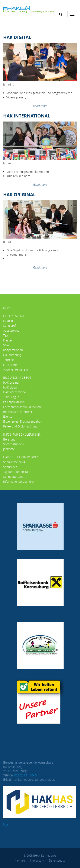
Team (7, 335)
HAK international (15, 392)
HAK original (11, 382)
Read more (40, 106)
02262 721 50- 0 (25, 775)
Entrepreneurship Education (22, 407)
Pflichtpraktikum (14, 402)
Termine (9, 360)
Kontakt (20, 861)
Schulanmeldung (14, 462)
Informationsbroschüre (18, 481)
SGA (6, 345)
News (7, 308)
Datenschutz (57, 861)
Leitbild (8, 321)
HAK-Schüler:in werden (21, 457)
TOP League (11, 397)
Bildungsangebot (17, 378)
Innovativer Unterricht (18, 412)
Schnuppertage (13, 477)
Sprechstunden (13, 444)
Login (7, 824)
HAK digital (10, 387)
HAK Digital (17, 37)
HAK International (27, 116)
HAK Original (19, 194)
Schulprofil (10, 326)
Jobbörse (9, 449)
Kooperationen (13, 350)
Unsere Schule (15, 316)
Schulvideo (10, 467)
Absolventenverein (15, 369)
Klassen (8, 340)
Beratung (9, 439)
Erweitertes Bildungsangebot (22, 421)
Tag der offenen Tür (16, 472)
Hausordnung (12, 355)
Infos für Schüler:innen (22, 434)
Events (8, 416)
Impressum (37, 861)
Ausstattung (11, 330)
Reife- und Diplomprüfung (20, 426)
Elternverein (11, 365)
